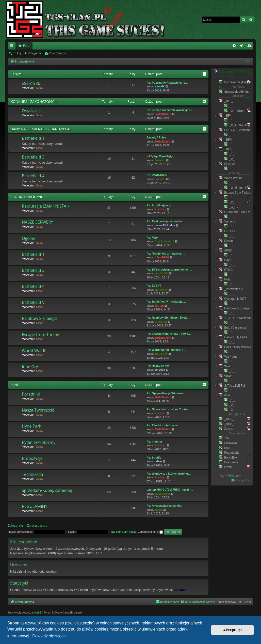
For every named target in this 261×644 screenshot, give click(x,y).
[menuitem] (234, 46)
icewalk (160, 86)
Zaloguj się (35, 53)
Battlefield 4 (33, 176)
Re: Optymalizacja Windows (165, 393)
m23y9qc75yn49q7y (160, 156)
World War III (34, 351)
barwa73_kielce (165, 225)
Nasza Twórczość (38, 410)
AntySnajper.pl (164, 241)
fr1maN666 (162, 257)
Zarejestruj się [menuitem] (250, 47)
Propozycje (32, 458)
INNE (15, 385)
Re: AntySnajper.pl (159, 205)
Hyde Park (31, 426)
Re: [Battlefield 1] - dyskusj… (166, 254)
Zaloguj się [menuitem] (243, 47)
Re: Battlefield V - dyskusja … (166, 302)
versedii (160, 370)
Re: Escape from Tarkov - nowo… (169, 334)
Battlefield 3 (33, 157)
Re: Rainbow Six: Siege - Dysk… (168, 318)
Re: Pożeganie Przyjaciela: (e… (167, 83)
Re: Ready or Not (158, 366)
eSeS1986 (31, 83)
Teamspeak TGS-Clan (235, 72)
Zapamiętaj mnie (150, 532)
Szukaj (17, 53)
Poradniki (31, 394)
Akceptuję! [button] (233, 630)
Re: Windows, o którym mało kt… (169, 474)
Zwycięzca (31, 111)
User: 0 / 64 (227, 76)
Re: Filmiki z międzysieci (163, 425)
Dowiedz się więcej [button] (49, 636)
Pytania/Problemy (39, 442)
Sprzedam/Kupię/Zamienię (47, 490)
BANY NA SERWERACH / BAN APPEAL (41, 129)
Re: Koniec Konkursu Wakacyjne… (170, 110)
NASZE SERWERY (37, 222)
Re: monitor (154, 442)
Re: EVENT (154, 286)
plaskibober (162, 494)
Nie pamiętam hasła (123, 532)
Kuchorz (160, 209)
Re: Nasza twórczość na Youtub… (169, 409)
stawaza (180, 590)
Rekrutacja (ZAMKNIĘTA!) (45, 206)
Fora (26, 46)
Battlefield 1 (33, 138)
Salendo (160, 160)
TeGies (159, 306)
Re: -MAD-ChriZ (157, 175)
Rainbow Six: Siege (39, 318)
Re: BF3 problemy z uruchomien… (169, 270)
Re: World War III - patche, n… (166, 350)
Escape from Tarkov (40, 335)
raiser (158, 461)
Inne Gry (30, 367)
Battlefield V (33, 302)
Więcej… (13, 47)
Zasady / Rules (156, 137)
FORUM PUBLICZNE (27, 197)
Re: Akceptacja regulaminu (164, 506)
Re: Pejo (152, 238)
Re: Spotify (154, 458)
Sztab (40, 88)
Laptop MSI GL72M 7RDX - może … (170, 490)
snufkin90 (161, 273)
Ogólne (29, 238)
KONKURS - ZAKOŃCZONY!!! (34, 101)
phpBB (37, 613)
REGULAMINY (35, 506)
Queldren (161, 322)
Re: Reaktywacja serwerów (164, 221)
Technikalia (32, 474)
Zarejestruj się (58, 53)
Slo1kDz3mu (163, 114)
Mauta (159, 510)
